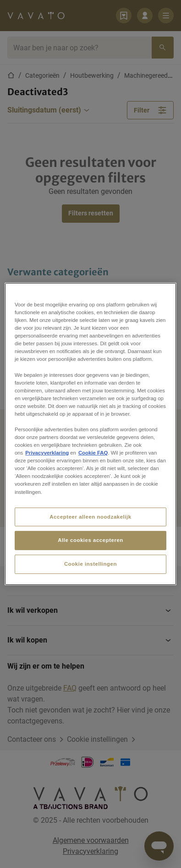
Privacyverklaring (47, 453)
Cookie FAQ (93, 453)
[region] (90, 434)
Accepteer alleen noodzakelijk (90, 516)
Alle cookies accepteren (90, 540)
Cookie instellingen (90, 564)
